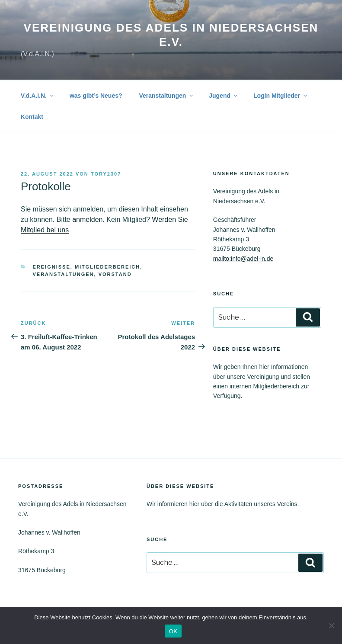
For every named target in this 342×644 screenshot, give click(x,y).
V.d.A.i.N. (38, 96)
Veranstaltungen (166, 96)
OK (173, 631)
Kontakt (32, 117)
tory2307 (106, 174)
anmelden (87, 219)
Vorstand (115, 274)
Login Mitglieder (281, 96)
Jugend (224, 96)
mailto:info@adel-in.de (243, 259)
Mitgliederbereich (107, 267)
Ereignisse (52, 267)
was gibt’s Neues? (96, 96)
